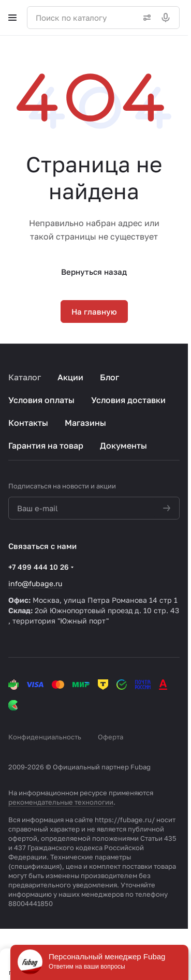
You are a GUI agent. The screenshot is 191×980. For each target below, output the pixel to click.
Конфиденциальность (45, 737)
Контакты (28, 423)
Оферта (111, 737)
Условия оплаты (41, 400)
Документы (123, 446)
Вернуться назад (94, 272)
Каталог (25, 377)
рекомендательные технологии (61, 802)
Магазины (85, 423)
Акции (70, 377)
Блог (109, 377)
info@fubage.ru (35, 583)
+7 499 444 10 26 (39, 567)
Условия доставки (128, 400)
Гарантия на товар (46, 446)
